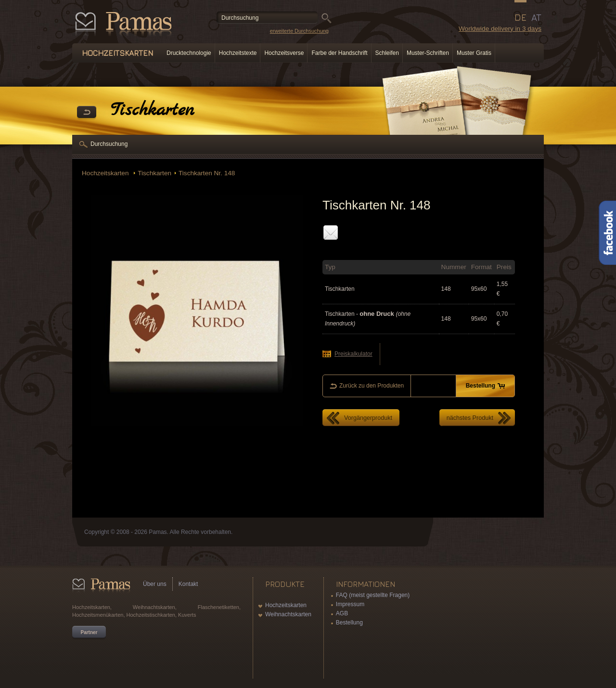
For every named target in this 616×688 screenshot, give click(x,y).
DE (520, 17)
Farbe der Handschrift (339, 53)
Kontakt (188, 584)
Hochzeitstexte (238, 53)
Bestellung (349, 623)
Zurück (87, 113)
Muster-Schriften (428, 53)
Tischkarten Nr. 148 (207, 173)
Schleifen (387, 53)
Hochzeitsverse (284, 53)
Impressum (350, 604)
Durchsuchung (109, 144)
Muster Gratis (474, 53)
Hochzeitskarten (106, 173)
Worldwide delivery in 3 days (500, 29)
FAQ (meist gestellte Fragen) (373, 595)
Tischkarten (154, 173)
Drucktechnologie (189, 53)
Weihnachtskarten (288, 614)
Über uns (155, 584)
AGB (342, 613)
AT (536, 17)
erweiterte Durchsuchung (299, 31)
